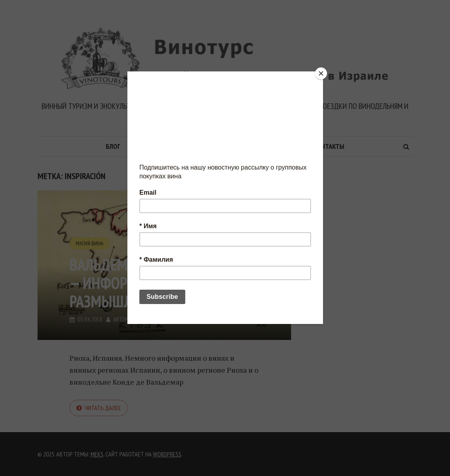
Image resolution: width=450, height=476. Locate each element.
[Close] (321, 73)
